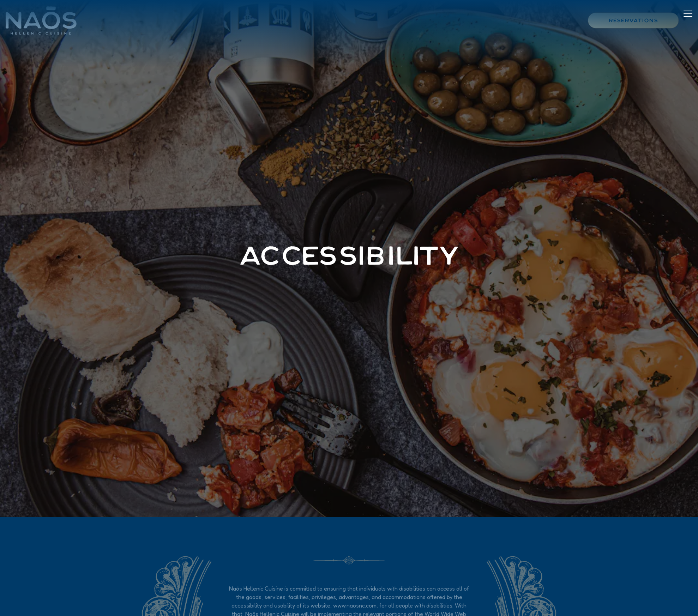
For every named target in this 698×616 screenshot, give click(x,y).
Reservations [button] (633, 20)
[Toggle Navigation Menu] (688, 19)
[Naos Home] (44, 20)
